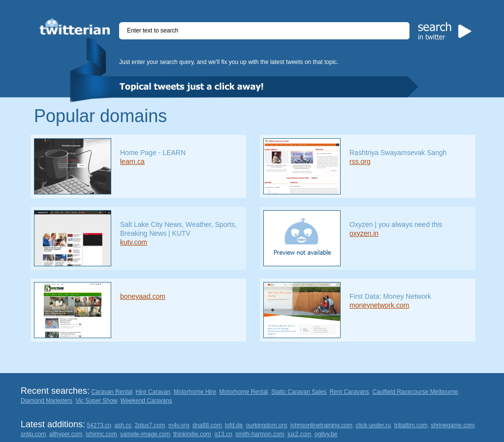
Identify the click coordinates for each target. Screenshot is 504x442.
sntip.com (33, 434)
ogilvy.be (326, 434)
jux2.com (299, 434)
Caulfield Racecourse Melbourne (415, 392)
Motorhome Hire (195, 392)
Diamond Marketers (47, 401)
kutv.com (134, 242)
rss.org (360, 161)
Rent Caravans (349, 392)
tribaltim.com (411, 425)
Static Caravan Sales (299, 392)
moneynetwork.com (379, 305)
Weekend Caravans (146, 401)
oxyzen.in (364, 233)
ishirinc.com (101, 434)
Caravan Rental (111, 392)
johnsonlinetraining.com (321, 425)
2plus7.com (150, 425)
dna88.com (207, 425)
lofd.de (234, 425)
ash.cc (123, 425)
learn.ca (132, 161)
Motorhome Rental (244, 392)
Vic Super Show (96, 401)
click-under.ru (373, 425)
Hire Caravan (153, 392)
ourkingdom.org (267, 425)
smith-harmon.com (260, 434)
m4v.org (179, 425)
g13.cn (223, 434)
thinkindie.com (192, 434)
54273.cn (99, 425)
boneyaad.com (143, 296)
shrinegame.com (453, 425)
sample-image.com (145, 434)
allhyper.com (66, 434)
